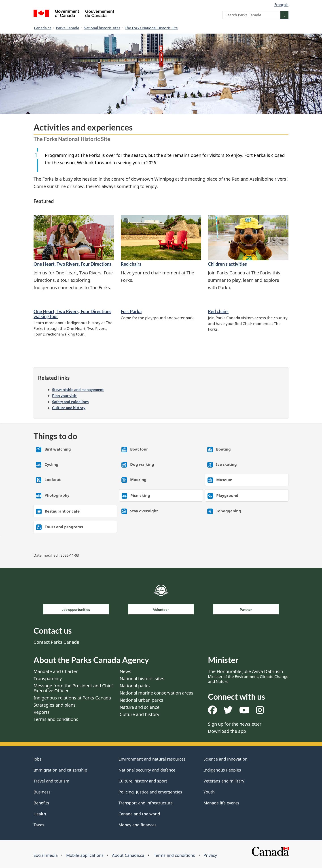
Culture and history (69, 408)
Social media (46, 855)
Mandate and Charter (56, 671)
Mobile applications (85, 855)
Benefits (41, 803)
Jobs (38, 759)
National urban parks (141, 700)
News (125, 671)
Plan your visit (64, 396)
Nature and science (140, 707)
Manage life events (221, 803)
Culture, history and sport (143, 781)
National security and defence (147, 770)
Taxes (39, 825)
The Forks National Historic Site (151, 28)
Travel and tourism (51, 781)
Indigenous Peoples (222, 770)
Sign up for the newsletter (235, 724)
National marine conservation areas (157, 693)
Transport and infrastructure (146, 803)
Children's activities (227, 264)
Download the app (227, 731)
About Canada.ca (128, 855)
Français (281, 5)
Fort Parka (131, 311)
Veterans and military (224, 781)
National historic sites (102, 28)
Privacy (210, 855)
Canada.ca (43, 28)
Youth (209, 792)
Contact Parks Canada (56, 642)
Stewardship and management (78, 390)
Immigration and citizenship (60, 770)
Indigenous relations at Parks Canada (72, 698)
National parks (135, 686)
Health (40, 814)
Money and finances (138, 825)
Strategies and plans (55, 705)
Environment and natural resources (152, 759)
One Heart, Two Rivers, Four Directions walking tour (72, 314)
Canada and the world (139, 814)
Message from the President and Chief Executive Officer (73, 688)
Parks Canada (68, 28)
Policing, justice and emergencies (150, 792)
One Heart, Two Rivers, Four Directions (72, 264)
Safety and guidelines (70, 402)
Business (42, 792)
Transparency (48, 679)
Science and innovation (226, 759)
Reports (42, 712)
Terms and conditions (56, 719)
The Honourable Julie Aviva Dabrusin (248, 676)
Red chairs (131, 264)
